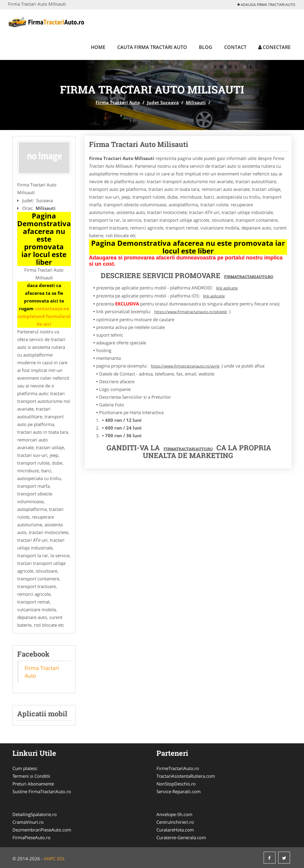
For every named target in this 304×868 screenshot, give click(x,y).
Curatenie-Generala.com (181, 837)
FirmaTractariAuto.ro (188, 449)
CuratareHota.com (175, 830)
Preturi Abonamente (33, 784)
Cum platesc (25, 768)
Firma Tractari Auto (118, 102)
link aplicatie (227, 288)
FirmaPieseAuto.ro (31, 837)
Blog (206, 47)
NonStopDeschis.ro (176, 784)
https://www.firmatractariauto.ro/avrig (185, 366)
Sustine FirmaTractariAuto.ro (42, 791)
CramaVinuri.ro (28, 822)
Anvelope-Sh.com (174, 814)
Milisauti (196, 102)
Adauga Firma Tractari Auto (266, 5)
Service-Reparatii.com (179, 791)
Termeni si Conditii (31, 776)
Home (98, 47)
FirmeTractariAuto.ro (178, 768)
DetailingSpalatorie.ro (35, 814)
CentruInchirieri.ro (175, 822)
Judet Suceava (163, 102)
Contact (235, 47)
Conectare (274, 47)
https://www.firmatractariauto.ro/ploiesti (191, 312)
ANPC (50, 859)
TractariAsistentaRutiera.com (186, 776)
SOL (61, 859)
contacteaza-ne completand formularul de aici (44, 316)
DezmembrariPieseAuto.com (42, 830)
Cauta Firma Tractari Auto (152, 47)
